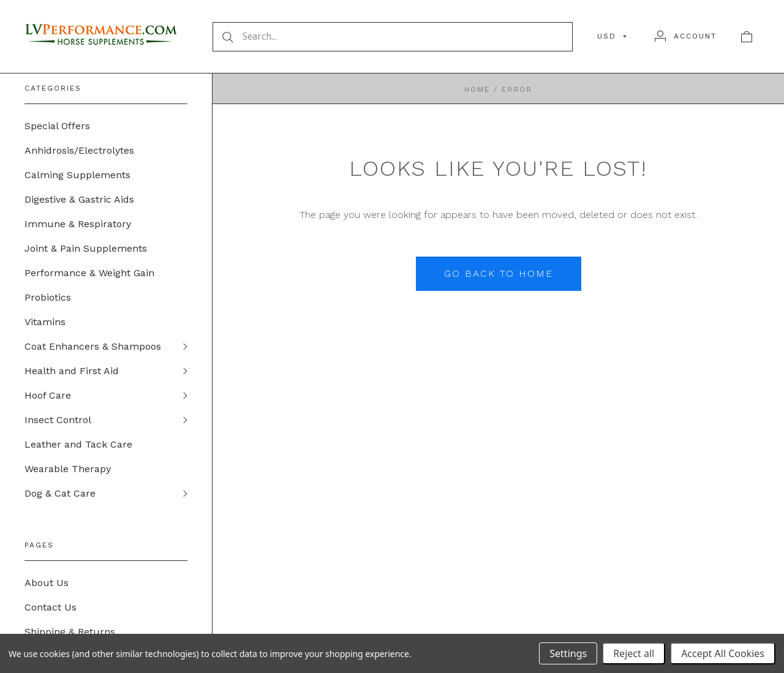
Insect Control (58, 420)
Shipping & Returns (70, 632)
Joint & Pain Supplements (86, 248)
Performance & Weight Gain (89, 273)
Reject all (634, 653)
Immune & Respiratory (78, 224)
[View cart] (747, 36)
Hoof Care (48, 395)
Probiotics (48, 297)
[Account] (686, 36)
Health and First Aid (72, 371)
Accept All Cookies (723, 653)
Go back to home (499, 273)
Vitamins (45, 322)
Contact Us (51, 607)
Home (477, 89)
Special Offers (57, 126)
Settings (568, 653)
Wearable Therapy (68, 469)
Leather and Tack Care (78, 444)
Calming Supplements (77, 175)
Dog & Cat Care (60, 493)
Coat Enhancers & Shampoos (93, 346)
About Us (47, 583)
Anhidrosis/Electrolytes (79, 150)
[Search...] (393, 37)
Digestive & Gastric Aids (79, 199)
